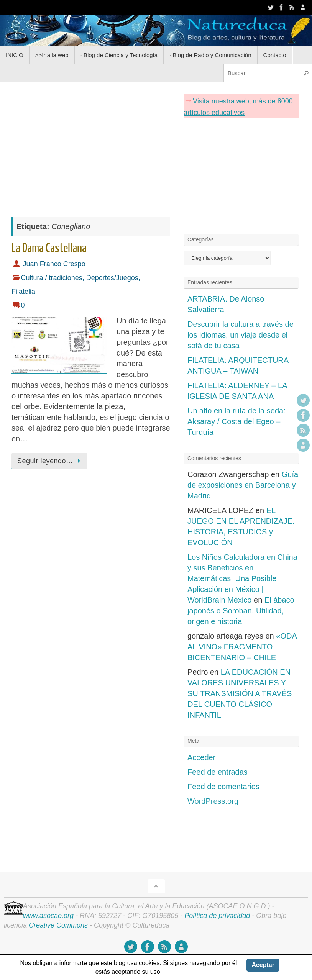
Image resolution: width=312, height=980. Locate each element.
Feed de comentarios (223, 787)
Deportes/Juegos (112, 278)
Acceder (201, 757)
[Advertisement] (91, 146)
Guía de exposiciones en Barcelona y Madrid (243, 485)
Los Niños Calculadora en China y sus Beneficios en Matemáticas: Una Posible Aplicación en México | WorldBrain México (242, 578)
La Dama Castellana (49, 248)
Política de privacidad (217, 916)
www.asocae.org (48, 916)
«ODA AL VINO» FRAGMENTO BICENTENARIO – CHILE (242, 647)
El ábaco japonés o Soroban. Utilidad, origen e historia (241, 611)
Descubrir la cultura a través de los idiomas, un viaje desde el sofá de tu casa (241, 335)
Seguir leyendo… (51, 461)
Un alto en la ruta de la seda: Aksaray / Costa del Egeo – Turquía (236, 421)
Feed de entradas (218, 772)
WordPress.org (213, 801)
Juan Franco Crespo (54, 264)
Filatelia (23, 292)
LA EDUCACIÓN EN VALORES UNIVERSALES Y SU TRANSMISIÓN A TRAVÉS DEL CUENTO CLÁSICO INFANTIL (240, 693)
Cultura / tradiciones (52, 278)
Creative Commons (58, 925)
